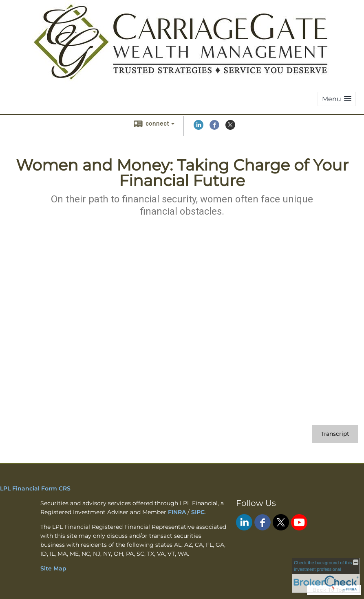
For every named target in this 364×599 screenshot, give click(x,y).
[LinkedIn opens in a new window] (199, 128)
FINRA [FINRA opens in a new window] (177, 512)
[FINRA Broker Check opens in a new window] (326, 575)
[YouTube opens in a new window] (299, 528)
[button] (337, 99)
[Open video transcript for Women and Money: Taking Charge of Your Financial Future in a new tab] (335, 434)
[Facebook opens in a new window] (214, 128)
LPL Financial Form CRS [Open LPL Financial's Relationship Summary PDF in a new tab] (35, 488)
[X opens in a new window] (230, 128)
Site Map (53, 568)
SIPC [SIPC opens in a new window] (198, 512)
